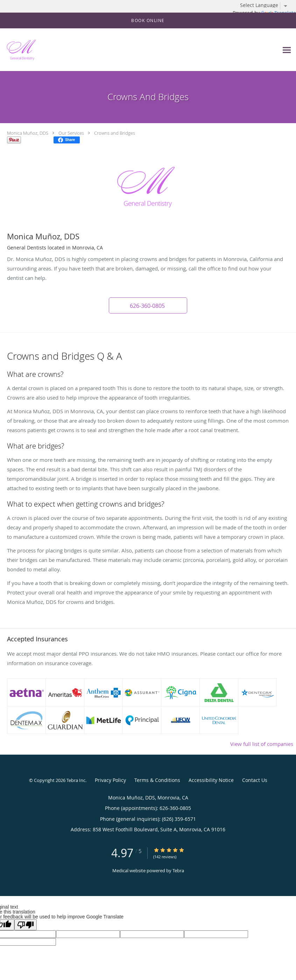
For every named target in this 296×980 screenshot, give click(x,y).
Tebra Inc (76, 780)
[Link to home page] (19, 50)
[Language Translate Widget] (266, 5)
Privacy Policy (110, 780)
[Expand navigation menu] (287, 50)
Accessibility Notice (211, 780)
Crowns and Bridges (115, 133)
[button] (148, 21)
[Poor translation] (26, 925)
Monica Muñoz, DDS (28, 133)
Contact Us (255, 780)
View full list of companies (262, 744)
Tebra (178, 870)
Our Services (71, 133)
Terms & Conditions (157, 780)
